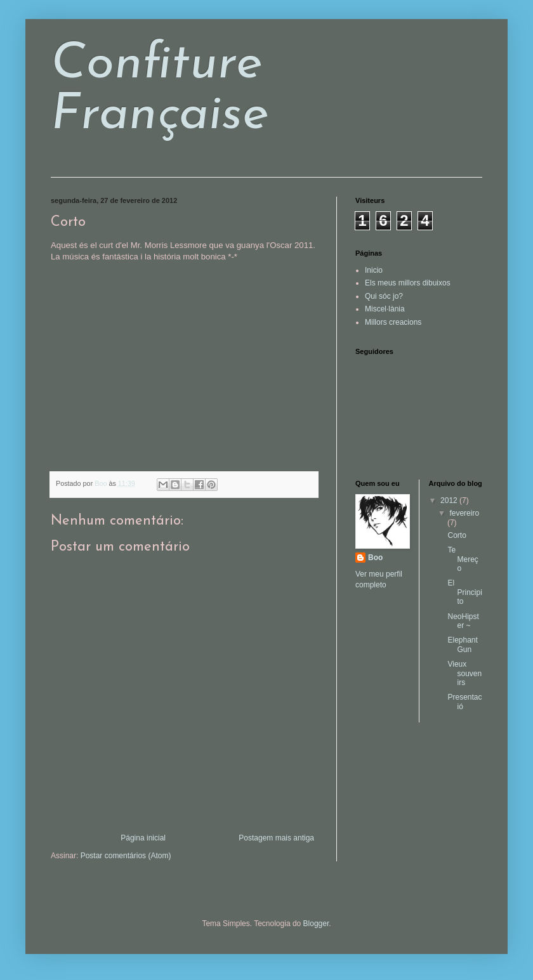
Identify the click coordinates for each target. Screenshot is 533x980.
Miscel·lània (385, 309)
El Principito (464, 592)
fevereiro (464, 513)
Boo (375, 558)
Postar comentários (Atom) (126, 856)
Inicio (374, 270)
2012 (450, 500)
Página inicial (143, 838)
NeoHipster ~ (463, 621)
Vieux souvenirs (464, 673)
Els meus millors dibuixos (408, 283)
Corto (457, 535)
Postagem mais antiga (276, 838)
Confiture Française (160, 90)
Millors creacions (393, 322)
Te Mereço (463, 559)
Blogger (316, 924)
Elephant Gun (462, 644)
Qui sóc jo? (384, 296)
